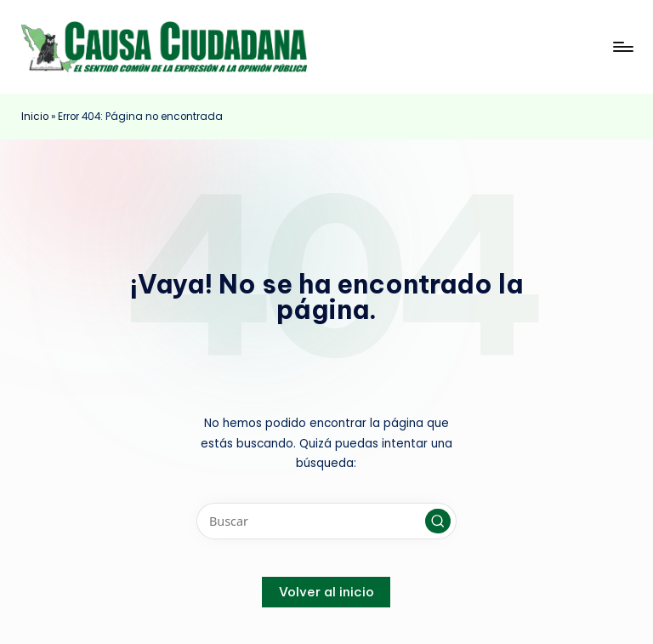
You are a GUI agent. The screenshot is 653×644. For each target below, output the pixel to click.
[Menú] (622, 47)
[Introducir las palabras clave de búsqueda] (326, 521)
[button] (438, 521)
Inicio (35, 117)
